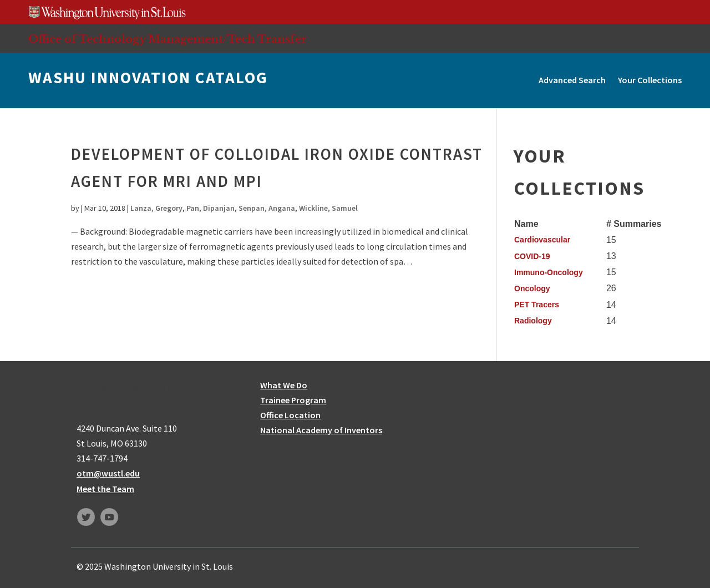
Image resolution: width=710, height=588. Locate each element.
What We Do (284, 385)
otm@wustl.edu (108, 473)
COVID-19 (532, 256)
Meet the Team (105, 489)
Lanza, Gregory (156, 208)
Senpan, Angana (267, 208)
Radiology (533, 321)
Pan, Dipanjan (211, 208)
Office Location (290, 415)
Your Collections (650, 80)
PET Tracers (537, 305)
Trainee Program (293, 400)
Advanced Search (572, 80)
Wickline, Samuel (328, 208)
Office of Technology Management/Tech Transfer (168, 39)
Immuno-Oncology (549, 272)
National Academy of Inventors (321, 430)
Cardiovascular (542, 240)
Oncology (532, 288)
